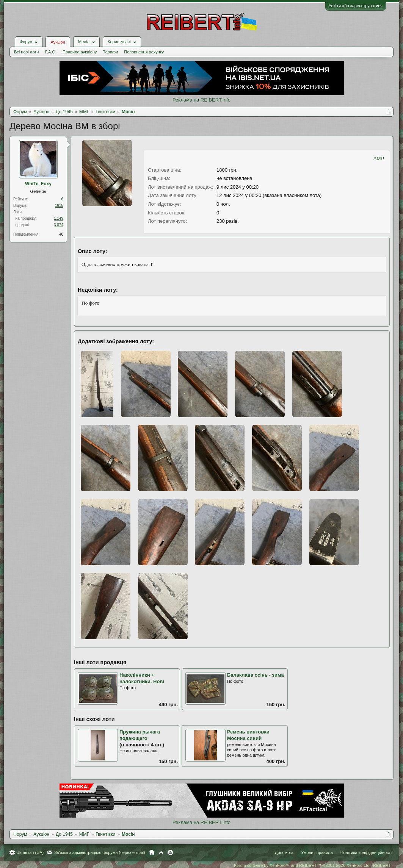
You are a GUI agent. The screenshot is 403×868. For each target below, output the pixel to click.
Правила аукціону (80, 52)
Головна (152, 852)
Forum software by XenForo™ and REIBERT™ (313, 865)
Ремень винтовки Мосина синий (248, 735)
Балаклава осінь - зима (256, 675)
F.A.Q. (51, 52)
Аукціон (58, 42)
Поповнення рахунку (144, 52)
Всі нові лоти (26, 52)
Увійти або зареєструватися (356, 6)
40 (61, 234)
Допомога (284, 852)
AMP (379, 159)
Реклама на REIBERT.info (201, 100)
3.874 (59, 225)
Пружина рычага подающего (140, 735)
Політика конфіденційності (366, 852)
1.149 (59, 218)
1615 (59, 206)
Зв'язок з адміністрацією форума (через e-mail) (100, 852)
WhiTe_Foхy (38, 184)
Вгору (161, 852)
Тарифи (111, 52)
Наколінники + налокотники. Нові (142, 678)
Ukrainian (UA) (30, 852)
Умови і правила (317, 852)
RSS (170, 852)
